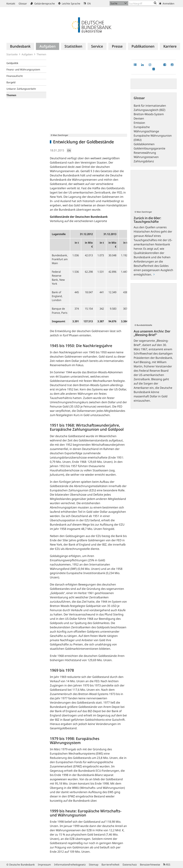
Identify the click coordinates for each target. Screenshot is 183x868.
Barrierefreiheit (110, 865)
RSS (167, 865)
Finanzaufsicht (15, 76)
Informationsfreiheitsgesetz (70, 865)
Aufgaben (27, 54)
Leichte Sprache (69, 3)
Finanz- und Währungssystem (23, 69)
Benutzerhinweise (150, 865)
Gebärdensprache (43, 3)
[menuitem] (20, 46)
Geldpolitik (12, 63)
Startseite (12, 54)
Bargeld (11, 82)
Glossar (23, 3)
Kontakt (11, 3)
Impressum (44, 865)
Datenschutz (130, 865)
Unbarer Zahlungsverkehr (21, 89)
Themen (41, 54)
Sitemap (94, 865)
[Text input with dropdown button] (143, 3)
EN (87, 3)
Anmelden (167, 3)
